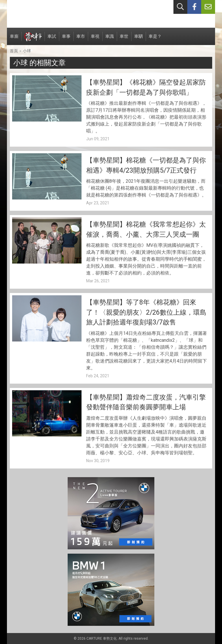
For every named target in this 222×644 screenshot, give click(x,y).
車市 (81, 39)
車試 (52, 39)
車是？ (155, 39)
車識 (110, 39)
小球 (27, 51)
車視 (95, 39)
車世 (124, 39)
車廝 (14, 39)
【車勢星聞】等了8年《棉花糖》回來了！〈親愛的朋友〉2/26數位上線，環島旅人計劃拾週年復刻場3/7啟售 (146, 312)
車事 (66, 39)
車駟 (138, 39)
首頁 (14, 51)
